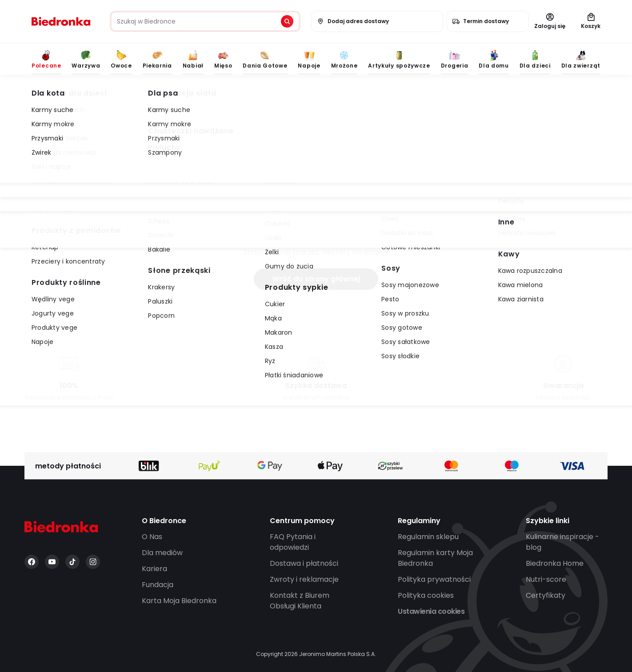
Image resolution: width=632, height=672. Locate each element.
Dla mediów (162, 553)
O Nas (152, 537)
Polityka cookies (426, 595)
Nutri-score (546, 579)
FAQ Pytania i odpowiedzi (293, 542)
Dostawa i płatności (304, 563)
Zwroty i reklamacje (304, 579)
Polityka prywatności (434, 579)
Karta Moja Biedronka (179, 601)
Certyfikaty (546, 595)
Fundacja (158, 585)
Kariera (154, 569)
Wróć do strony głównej (316, 279)
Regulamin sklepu (428, 537)
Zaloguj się (550, 21)
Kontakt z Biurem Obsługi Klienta (300, 601)
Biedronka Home (555, 563)
